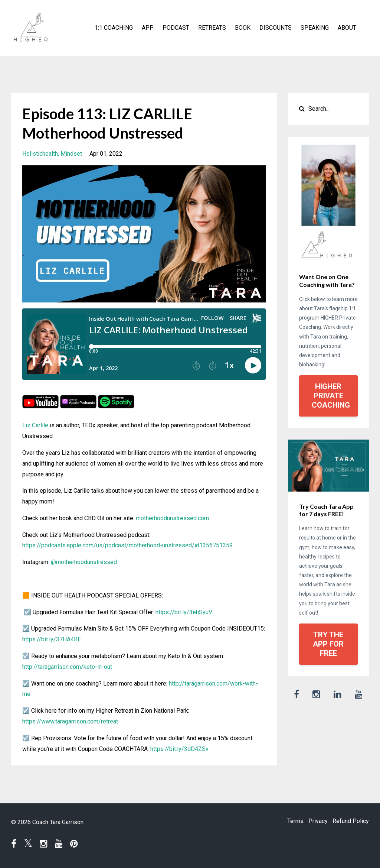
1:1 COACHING (114, 28)
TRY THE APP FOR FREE (328, 644)
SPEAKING (315, 28)
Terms (287, 822)
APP (148, 28)
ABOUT (347, 28)
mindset (71, 154)
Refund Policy (351, 822)
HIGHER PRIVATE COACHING (331, 396)
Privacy (314, 822)
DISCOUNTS (276, 28)
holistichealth (40, 154)
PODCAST (176, 28)
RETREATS (212, 28)
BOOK (243, 28)
